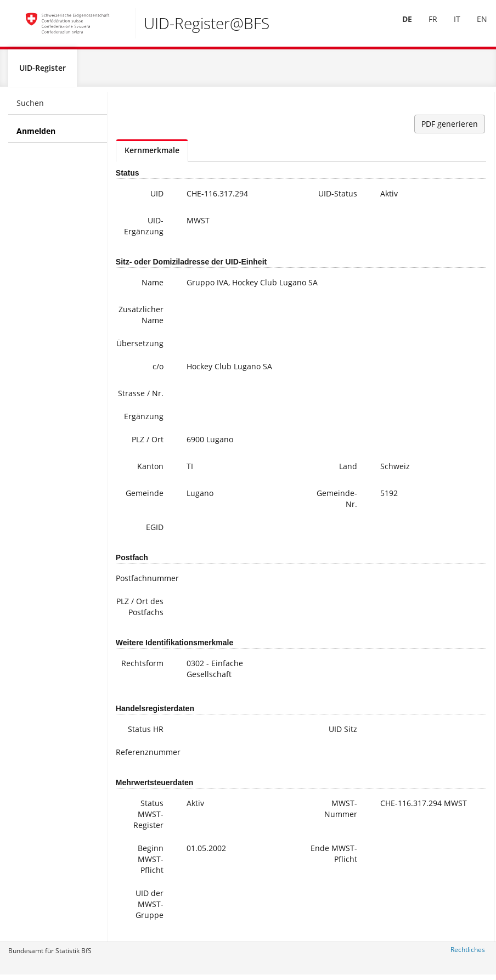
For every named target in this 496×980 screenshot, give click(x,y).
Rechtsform (142, 668)
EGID (155, 531)
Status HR (146, 733)
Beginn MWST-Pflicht (151, 863)
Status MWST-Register (148, 818)
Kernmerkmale (152, 154)
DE (399, 27)
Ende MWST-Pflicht (334, 858)
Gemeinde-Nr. (337, 503)
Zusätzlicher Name (141, 319)
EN (474, 27)
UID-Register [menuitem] (43, 72)
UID (157, 198)
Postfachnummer (144, 582)
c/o (158, 371)
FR (425, 27)
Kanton (150, 471)
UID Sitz (343, 733)
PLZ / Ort (148, 444)
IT (449, 27)
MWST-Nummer (341, 813)
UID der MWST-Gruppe (150, 908)
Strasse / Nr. (141, 398)
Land (348, 471)
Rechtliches (468, 954)
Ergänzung (144, 421)
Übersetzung (140, 348)
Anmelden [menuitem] (36, 135)
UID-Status (338, 198)
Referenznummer (144, 756)
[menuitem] (399, 27)
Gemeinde (145, 497)
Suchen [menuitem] (30, 107)
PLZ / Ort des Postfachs (140, 611)
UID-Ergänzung (144, 230)
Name (153, 287)
